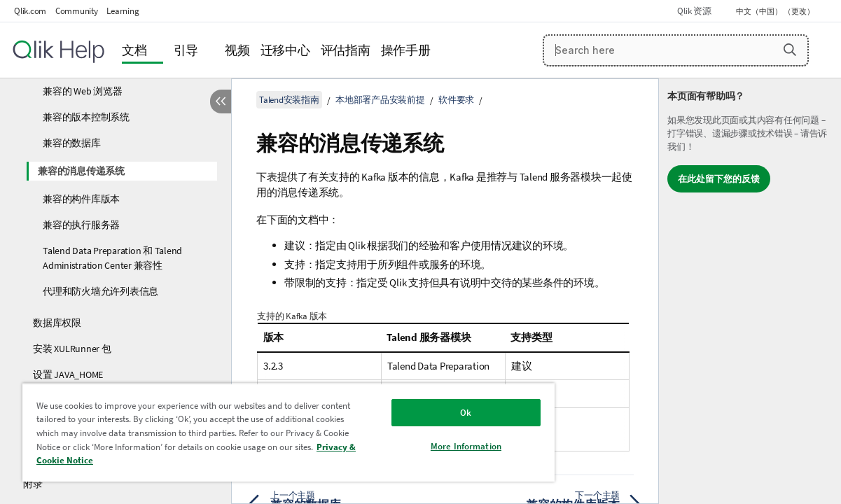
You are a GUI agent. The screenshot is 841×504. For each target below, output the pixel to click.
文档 (134, 50)
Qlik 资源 (694, 11)
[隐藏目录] (221, 101)
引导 (186, 50)
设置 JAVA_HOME (68, 374)
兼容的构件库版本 (81, 199)
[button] (790, 50)
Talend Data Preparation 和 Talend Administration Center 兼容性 (112, 258)
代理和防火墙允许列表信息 (100, 291)
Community (77, 11)
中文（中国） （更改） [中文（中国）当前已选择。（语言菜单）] (776, 11)
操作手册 (406, 50)
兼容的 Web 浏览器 (82, 91)
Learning (123, 11)
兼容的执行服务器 (81, 225)
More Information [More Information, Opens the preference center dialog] (428, 446)
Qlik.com (30, 11)
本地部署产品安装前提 (380, 100)
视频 (237, 50)
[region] (266, 432)
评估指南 (346, 50)
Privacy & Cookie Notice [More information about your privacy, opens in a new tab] (186, 460)
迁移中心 (285, 50)
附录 (33, 484)
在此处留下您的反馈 (719, 179)
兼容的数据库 (72, 143)
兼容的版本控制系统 (86, 117)
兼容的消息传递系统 (81, 171)
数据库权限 (57, 323)
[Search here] (676, 50)
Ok (429, 413)
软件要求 (456, 100)
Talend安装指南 (289, 100)
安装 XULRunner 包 (72, 349)
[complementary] (750, 291)
